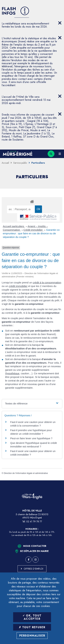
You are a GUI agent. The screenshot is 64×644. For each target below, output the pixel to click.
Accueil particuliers (14, 226)
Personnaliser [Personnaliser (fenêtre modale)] (32, 636)
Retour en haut (59, 480)
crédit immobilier (18, 286)
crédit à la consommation (47, 282)
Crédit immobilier (34, 230)
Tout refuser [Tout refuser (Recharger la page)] (32, 627)
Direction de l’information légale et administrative (26, 473)
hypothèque (13, 373)
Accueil (5, 163)
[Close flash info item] (60, 23)
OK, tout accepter (32, 617)
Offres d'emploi (33, 569)
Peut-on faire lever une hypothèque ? (31, 438)
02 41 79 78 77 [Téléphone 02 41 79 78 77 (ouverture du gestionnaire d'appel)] (34, 521)
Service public (20, 163)
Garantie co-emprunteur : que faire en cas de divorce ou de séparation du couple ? (32, 233)
